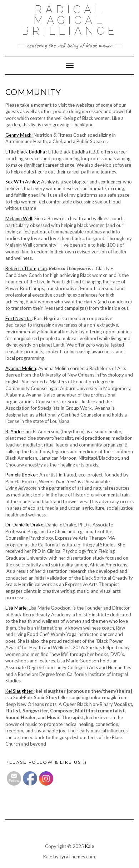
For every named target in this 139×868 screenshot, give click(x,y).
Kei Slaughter (19, 691)
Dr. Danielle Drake (24, 525)
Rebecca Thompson (26, 268)
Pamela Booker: (22, 475)
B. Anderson (18, 432)
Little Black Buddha (26, 152)
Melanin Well (19, 218)
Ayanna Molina (21, 368)
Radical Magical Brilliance (70, 20)
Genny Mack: (19, 135)
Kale (90, 846)
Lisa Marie (16, 608)
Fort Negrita (19, 318)
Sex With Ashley (22, 182)
